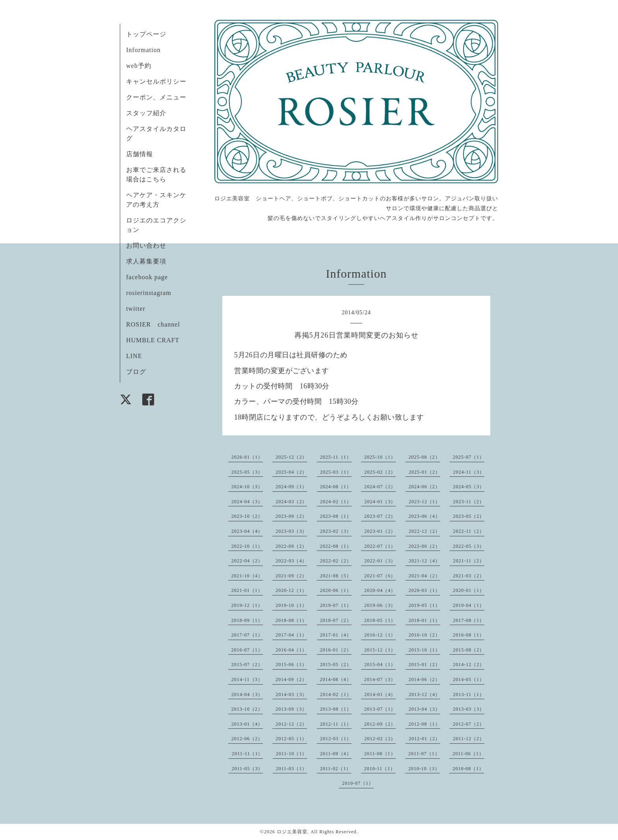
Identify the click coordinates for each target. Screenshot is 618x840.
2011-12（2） (469, 739)
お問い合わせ (146, 245)
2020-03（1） (424, 590)
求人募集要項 (146, 261)
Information (143, 50)
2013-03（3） (469, 709)
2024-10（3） (247, 487)
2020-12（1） (291, 590)
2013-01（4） (247, 724)
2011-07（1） (424, 754)
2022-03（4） (291, 561)
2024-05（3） (469, 487)
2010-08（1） (468, 769)
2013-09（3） (291, 709)
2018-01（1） (424, 620)
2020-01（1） (469, 590)
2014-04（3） (247, 694)
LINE (134, 356)
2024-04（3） (247, 502)
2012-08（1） (424, 724)
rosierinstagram (149, 293)
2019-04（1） (469, 605)
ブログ (136, 372)
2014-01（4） (380, 694)
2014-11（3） (247, 679)
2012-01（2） (424, 739)
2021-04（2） (424, 576)
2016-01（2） (336, 650)
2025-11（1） (336, 457)
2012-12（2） (291, 724)
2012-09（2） (380, 724)
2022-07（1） (380, 546)
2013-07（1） (380, 709)
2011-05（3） (248, 769)
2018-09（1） (247, 620)
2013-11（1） (469, 694)
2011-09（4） (336, 754)
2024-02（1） (336, 502)
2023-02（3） (336, 531)
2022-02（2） (336, 561)
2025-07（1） (469, 457)
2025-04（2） (291, 472)
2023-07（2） (380, 516)
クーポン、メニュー (156, 97)
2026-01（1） (247, 457)
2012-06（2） (247, 739)
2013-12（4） (424, 694)
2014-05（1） (469, 679)
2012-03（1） (336, 739)
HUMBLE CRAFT (153, 340)
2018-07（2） (336, 620)
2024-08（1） (336, 487)
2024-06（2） (424, 487)
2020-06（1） (336, 590)
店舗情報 (140, 154)
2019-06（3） (380, 605)
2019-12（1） (247, 605)
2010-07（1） (358, 783)
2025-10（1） (380, 457)
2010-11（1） (380, 769)
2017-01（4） (336, 635)
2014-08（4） (336, 679)
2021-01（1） (247, 590)
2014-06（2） (424, 679)
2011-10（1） (292, 754)
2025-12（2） (291, 457)
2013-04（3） (424, 709)
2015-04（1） (380, 665)
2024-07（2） (380, 487)
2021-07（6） (380, 576)
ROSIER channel (153, 324)
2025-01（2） (424, 472)
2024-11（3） (469, 472)
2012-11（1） (336, 724)
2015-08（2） (469, 650)
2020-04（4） (380, 590)
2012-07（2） (469, 724)
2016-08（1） (469, 635)
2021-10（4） (247, 576)
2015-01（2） (424, 665)
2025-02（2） (380, 472)
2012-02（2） (380, 739)
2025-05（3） (247, 472)
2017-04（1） (291, 635)
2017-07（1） (247, 635)
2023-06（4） (424, 516)
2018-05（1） (380, 620)
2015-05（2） (336, 665)
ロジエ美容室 (292, 832)
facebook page (147, 277)
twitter (136, 309)
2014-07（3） (380, 679)
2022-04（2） (247, 561)
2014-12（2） (469, 665)
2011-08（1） (380, 754)
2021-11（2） (469, 561)
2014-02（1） (336, 694)
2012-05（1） (291, 739)
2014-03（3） (291, 694)
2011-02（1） (336, 769)
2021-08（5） (336, 576)
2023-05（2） (469, 516)
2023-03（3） (291, 531)
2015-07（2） (247, 665)
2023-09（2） (291, 516)
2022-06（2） (424, 546)
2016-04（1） (291, 650)
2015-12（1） (380, 650)
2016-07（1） (247, 650)
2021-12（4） (424, 561)
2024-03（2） (291, 502)
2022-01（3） (380, 561)
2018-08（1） (291, 620)
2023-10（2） (247, 516)
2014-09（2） (291, 679)
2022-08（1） (336, 546)
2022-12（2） (424, 531)
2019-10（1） (291, 605)
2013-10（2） (247, 709)
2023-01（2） (380, 531)
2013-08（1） (336, 709)
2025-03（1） (336, 472)
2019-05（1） (424, 605)
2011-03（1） (292, 769)
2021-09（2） (291, 576)
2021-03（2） (469, 576)
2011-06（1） (468, 754)
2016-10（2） (424, 635)
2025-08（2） (424, 457)
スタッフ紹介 (146, 113)
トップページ (146, 34)
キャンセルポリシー (156, 81)
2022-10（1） (247, 546)
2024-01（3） (380, 502)
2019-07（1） (336, 605)
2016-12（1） (380, 635)
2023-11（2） (469, 502)
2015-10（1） (424, 650)
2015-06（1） (291, 665)
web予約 (139, 66)
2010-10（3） (424, 769)
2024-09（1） (291, 487)
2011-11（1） (247, 754)
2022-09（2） (291, 546)
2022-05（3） (469, 546)
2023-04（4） (247, 531)
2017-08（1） (469, 620)
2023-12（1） (424, 502)
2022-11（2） (469, 531)
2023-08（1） (336, 516)
